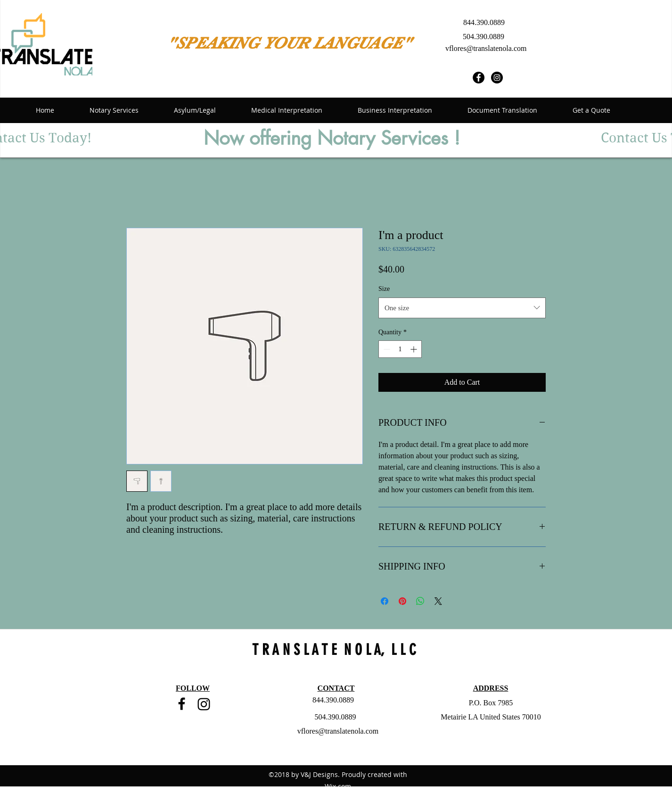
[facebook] (182, 704)
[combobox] (462, 308)
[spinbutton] (400, 349)
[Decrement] (386, 349)
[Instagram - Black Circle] (497, 78)
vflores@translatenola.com (486, 48)
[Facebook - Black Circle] (479, 78)
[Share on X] (438, 601)
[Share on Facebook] (385, 601)
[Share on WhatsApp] (420, 601)
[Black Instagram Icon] (204, 704)
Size (384, 289)
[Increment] (414, 349)
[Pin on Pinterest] (402, 601)
